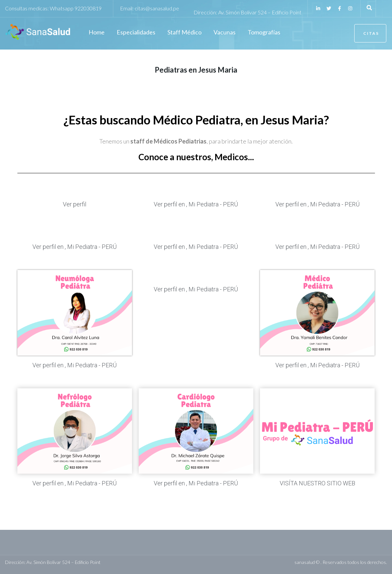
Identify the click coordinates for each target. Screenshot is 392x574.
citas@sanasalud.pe (157, 8)
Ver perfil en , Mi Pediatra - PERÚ (196, 204)
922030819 (88, 8)
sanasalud (305, 562)
